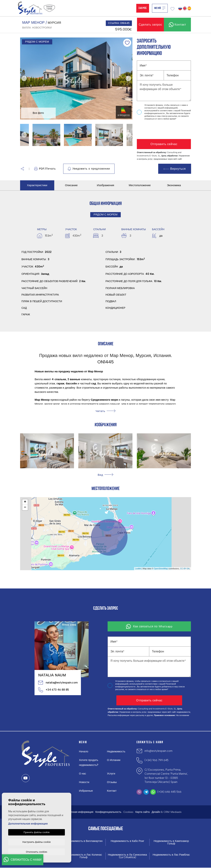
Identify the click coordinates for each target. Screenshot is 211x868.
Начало (84, 751)
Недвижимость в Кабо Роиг (127, 841)
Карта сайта (142, 812)
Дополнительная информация (28, 823)
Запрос (143, 8)
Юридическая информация (77, 812)
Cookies (128, 812)
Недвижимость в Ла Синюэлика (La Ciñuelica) (127, 856)
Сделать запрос (150, 25)
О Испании (114, 760)
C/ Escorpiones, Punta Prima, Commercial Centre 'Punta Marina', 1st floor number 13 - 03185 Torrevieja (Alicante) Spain (166, 776)
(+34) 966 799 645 (156, 760)
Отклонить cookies (37, 852)
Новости (84, 782)
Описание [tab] (71, 185)
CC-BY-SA (185, 569)
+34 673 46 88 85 (54, 690)
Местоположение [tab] (140, 185)
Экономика (174, 185)
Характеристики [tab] (37, 185)
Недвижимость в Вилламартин (84, 841)
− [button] (25, 508)
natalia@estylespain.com (58, 683)
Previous (24, 78)
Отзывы (112, 782)
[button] (22, 169)
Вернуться (175, 169)
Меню (160, 8)
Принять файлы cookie (37, 832)
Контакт (112, 791)
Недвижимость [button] (116, 751)
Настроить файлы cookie (37, 842)
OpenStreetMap (161, 569)
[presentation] (156, 130)
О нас (83, 774)
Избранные (86, 791)
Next (129, 78)
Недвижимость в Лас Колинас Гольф (84, 856)
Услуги (111, 774)
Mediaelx (176, 812)
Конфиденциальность (108, 812)
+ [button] (25, 502)
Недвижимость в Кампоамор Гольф (171, 842)
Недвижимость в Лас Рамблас (171, 855)
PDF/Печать (45, 169)
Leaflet (138, 569)
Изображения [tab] (105, 185)
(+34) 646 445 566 (169, 792)
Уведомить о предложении (89, 169)
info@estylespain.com (158, 751)
